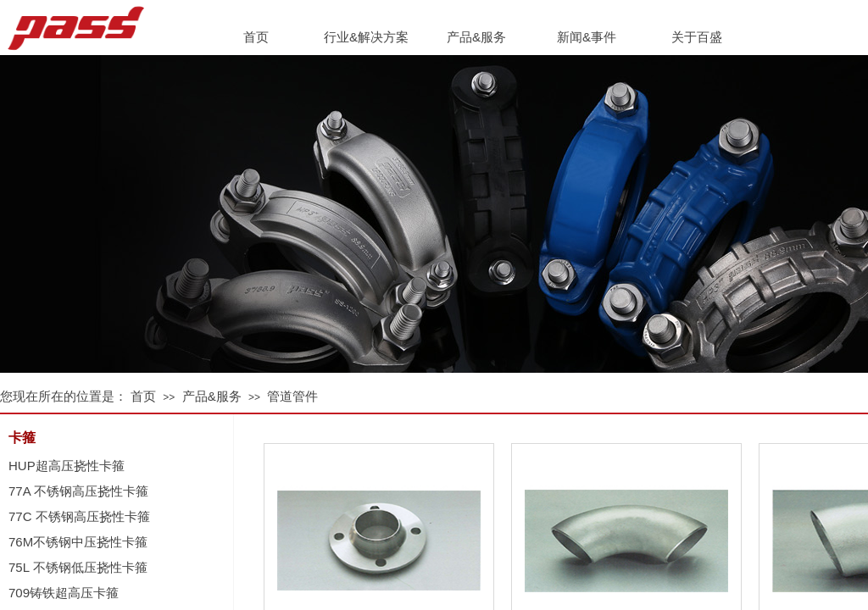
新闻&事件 (587, 37)
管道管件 (292, 396)
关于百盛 (697, 37)
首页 (143, 396)
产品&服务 (212, 396)
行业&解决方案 (366, 37)
